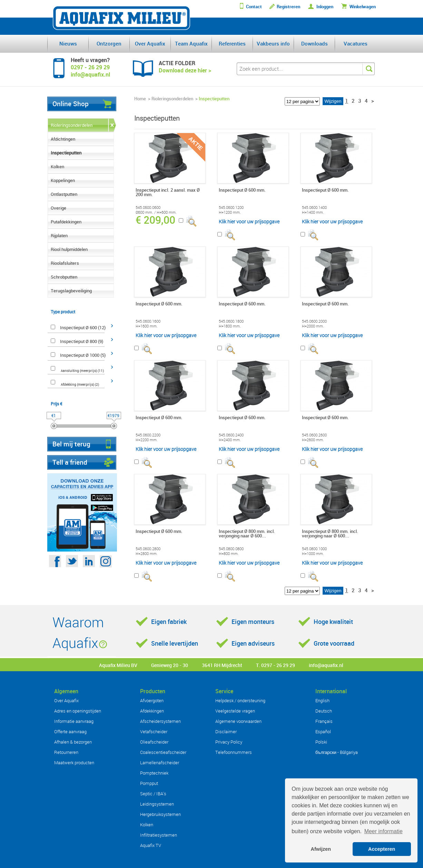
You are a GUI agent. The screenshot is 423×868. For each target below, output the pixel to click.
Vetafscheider (154, 731)
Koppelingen (63, 180)
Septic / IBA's (153, 794)
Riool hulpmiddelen (69, 249)
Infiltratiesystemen (159, 835)
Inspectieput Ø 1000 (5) (83, 355)
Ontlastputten (64, 194)
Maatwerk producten (74, 763)
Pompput (149, 783)
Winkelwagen (363, 7)
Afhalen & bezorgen (73, 742)
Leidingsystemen (157, 804)
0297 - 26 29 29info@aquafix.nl (90, 71)
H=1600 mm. (147, 326)
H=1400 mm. (313, 212)
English (322, 700)
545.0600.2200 (148, 435)
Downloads (314, 43)
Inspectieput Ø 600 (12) (83, 327)
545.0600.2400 (231, 435)
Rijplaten (59, 235)
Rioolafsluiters (65, 263)
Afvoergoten (152, 700)
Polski (321, 742)
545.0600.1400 (314, 208)
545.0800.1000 (314, 549)
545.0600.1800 (231, 321)
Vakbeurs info (273, 43)
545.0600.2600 (314, 435)
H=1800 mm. (230, 326)
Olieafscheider (154, 742)
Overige (58, 208)
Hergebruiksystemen (160, 814)
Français (324, 721)
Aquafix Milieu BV (118, 665)
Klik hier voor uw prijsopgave (249, 221)
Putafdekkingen (66, 222)
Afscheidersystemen (160, 721)
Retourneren (66, 752)
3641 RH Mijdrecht (222, 665)
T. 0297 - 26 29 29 (276, 665)
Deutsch (324, 711)
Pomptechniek (154, 773)
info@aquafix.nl (326, 665)
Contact (254, 7)
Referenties (232, 43)
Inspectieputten (66, 153)
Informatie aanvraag (74, 721)
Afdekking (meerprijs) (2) (80, 384)
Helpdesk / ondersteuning (240, 700)
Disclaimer (226, 731)
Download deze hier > (185, 70)
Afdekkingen (152, 711)
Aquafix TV (151, 845)
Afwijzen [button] (321, 849)
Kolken (57, 166)
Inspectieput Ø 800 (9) (82, 341)
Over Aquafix (150, 43)
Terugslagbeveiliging (71, 291)
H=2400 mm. (230, 440)
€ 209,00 (155, 220)
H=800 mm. (229, 554)
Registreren (288, 7)
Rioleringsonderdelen (72, 125)
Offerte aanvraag (70, 731)
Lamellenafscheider (160, 763)
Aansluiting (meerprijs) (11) (82, 371)
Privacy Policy (229, 742)
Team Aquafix (191, 43)
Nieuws (68, 43)
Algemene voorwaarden (238, 721)
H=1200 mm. (230, 212)
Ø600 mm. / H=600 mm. (156, 212)
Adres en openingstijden (78, 711)
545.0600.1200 (231, 208)
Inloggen (325, 7)
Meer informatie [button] (383, 831)
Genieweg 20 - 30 (170, 665)
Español (323, 731)
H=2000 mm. (313, 326)
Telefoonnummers (234, 752)
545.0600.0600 (148, 208)
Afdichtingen (63, 139)
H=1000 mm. (313, 554)
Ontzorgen (109, 43)
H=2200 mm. (147, 440)
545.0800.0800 (231, 549)
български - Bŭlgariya (337, 752)
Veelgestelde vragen (235, 711)
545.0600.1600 (148, 321)
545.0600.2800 (148, 549)
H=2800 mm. (147, 554)
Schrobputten (64, 277)
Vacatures (356, 43)
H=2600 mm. (313, 440)
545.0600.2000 (314, 321)
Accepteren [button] (382, 849)
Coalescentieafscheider (163, 752)
